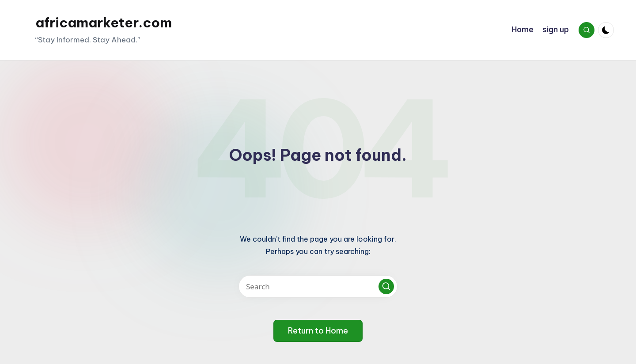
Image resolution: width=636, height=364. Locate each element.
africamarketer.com (104, 23)
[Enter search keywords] (318, 286)
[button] (386, 286)
